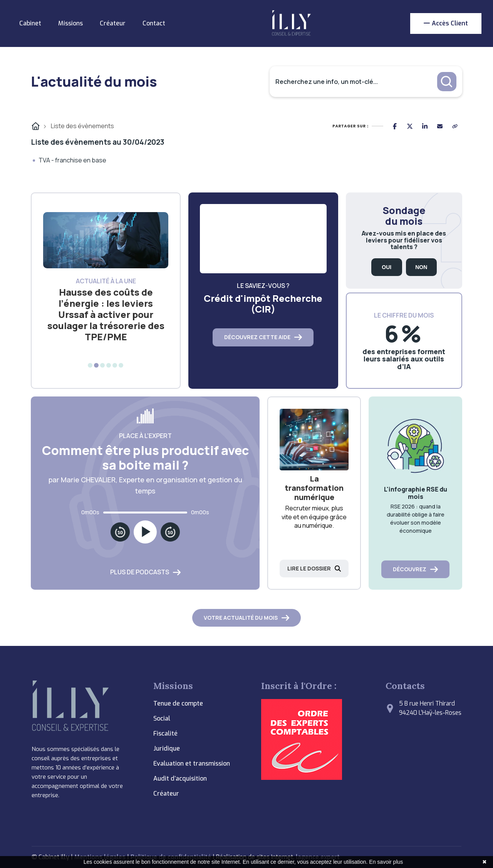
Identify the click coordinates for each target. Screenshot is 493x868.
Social (162, 718)
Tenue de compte (178, 703)
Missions (70, 23)
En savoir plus (386, 862)
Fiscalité (165, 733)
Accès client (446, 23)
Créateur (113, 23)
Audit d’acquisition (180, 779)
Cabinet (30, 23)
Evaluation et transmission (192, 763)
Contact (154, 23)
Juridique (167, 748)
